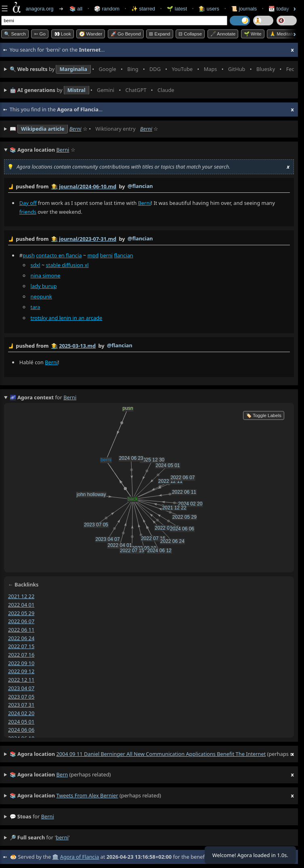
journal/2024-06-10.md (88, 186)
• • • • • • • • (152, 69)
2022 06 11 (21, 630)
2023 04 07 (21, 688)
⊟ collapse (190, 34)
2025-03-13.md (77, 346)
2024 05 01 (21, 721)
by (149, 187)
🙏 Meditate (282, 34)
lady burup (44, 286)
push (29, 255)
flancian (123, 255)
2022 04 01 (21, 604)
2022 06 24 (21, 638)
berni (107, 255)
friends (28, 212)
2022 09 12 (21, 671)
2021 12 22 (21, 596)
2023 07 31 (21, 705)
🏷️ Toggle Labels (264, 415)
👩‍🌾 (55, 186)
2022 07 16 (21, 655)
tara (36, 307)
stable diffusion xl (67, 265)
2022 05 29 (21, 613)
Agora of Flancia (80, 857)
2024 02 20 (21, 713)
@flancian (140, 186)
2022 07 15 (21, 646)
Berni (75, 129)
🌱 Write (253, 34)
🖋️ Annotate (223, 34)
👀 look (63, 34)
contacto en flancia (59, 255)
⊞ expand (159, 34)
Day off (28, 203)
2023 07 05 (21, 696)
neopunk (41, 296)
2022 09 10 (21, 663)
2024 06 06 (21, 730)
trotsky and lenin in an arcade (67, 318)
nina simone (46, 275)
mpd (93, 255)
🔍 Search (15, 34)
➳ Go (40, 34)
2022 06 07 (21, 621)
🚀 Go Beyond (126, 34)
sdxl (36, 265)
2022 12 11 (21, 680)
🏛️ (55, 857)
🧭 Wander (91, 34)
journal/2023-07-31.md (88, 239)
